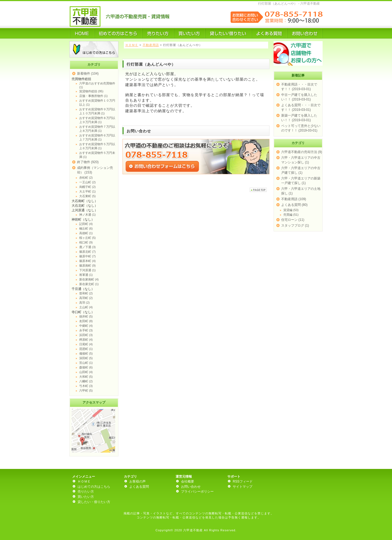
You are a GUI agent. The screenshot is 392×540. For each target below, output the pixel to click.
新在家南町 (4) (89, 279)
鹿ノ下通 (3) (88, 247)
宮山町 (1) (86, 363)
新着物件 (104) (88, 74)
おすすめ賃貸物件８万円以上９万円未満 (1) (97, 120)
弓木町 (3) (86, 386)
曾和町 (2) (86, 293)
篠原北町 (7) (88, 252)
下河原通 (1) (88, 270)
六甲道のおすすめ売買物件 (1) (97, 85)
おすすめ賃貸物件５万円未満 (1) (97, 155)
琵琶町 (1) (86, 349)
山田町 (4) (86, 372)
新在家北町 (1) (89, 284)
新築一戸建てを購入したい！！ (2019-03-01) (299, 118)
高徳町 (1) (86, 233)
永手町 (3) (86, 330)
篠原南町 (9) (88, 266)
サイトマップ (243, 487)
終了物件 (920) (88, 162)
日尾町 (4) (86, 344)
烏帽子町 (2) (88, 187)
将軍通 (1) (86, 275)
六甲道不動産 (193, 530)
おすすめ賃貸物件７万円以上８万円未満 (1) (97, 129)
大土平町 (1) (88, 191)
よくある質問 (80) (294, 205)
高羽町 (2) (86, 298)
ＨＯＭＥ (132, 45)
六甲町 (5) (86, 390)
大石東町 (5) (88, 196)
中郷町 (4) (86, 326)
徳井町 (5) (86, 316)
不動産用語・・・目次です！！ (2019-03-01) (299, 87)
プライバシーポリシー (197, 492)
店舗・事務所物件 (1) (94, 96)
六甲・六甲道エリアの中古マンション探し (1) (301, 160)
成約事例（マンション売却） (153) (95, 170)
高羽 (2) (85, 303)
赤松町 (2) (86, 178)
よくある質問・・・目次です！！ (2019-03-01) (301, 107)
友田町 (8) (86, 321)
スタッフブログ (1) (295, 225)
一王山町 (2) (88, 182)
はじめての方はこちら (94, 487)
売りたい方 (86, 492)
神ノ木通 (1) (88, 215)
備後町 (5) (86, 353)
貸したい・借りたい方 (94, 502)
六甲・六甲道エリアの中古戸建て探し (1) (301, 170)
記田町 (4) (86, 224)
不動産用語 (151, 45)
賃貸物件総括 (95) (91, 91)
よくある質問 (139, 487)
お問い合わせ (191, 487)
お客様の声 (137, 481)
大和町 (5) (86, 377)
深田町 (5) (86, 358)
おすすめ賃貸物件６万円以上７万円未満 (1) (97, 137)
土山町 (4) (86, 307)
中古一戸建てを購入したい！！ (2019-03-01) (299, 97)
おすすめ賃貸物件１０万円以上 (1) (97, 103)
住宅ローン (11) (293, 220)
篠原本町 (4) (88, 261)
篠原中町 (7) (88, 256)
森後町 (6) (86, 367)
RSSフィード (243, 481)
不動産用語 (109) (294, 199)
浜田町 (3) (86, 335)
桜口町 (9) (86, 242)
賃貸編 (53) (291, 210)
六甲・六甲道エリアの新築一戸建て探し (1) (301, 181)
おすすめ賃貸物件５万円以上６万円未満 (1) (97, 146)
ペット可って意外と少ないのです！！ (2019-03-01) (301, 128)
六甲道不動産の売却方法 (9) (302, 152)
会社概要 (188, 481)
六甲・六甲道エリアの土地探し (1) (301, 191)
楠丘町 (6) (86, 228)
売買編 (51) (291, 215)
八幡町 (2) (86, 381)
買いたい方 (86, 497)
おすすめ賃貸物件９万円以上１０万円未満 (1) (97, 111)
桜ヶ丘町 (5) (88, 238)
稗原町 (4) (86, 340)
